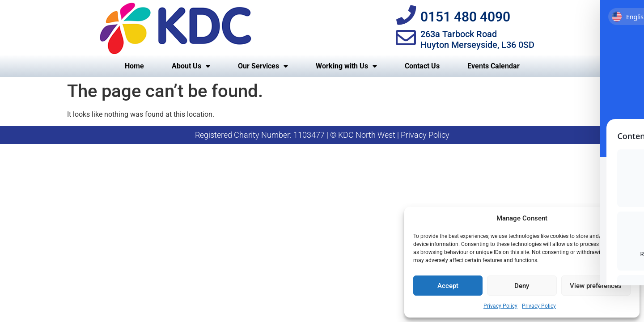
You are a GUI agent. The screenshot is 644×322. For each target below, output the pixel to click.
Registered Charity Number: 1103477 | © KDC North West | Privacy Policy (322, 135)
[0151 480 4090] (406, 15)
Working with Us (346, 66)
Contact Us (422, 66)
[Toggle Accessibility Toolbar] (623, 21)
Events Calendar (494, 66)
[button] (626, 218)
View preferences (596, 286)
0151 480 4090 (465, 17)
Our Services (263, 66)
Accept (448, 286)
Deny (522, 286)
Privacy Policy (500, 306)
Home (134, 66)
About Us (191, 66)
